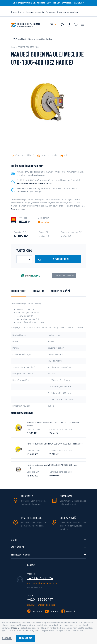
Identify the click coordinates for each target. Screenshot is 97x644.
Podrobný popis (19, 209)
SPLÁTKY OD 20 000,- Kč (64, 276)
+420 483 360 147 (40, 600)
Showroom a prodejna (68, 12)
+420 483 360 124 (40, 578)
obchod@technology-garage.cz (42, 583)
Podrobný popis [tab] (19, 291)
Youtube (54, 611)
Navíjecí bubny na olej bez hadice (37, 39)
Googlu (16, 628)
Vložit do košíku (53, 260)
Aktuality (40, 12)
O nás (14, 12)
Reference (51, 12)
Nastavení (7, 639)
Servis (21, 12)
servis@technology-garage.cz (41, 605)
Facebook (71, 611)
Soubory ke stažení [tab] (60, 291)
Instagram (37, 611)
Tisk (66, 155)
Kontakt (30, 12)
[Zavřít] (83, 3)
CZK (52, 25)
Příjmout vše (25, 639)
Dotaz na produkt (49, 155)
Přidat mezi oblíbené (24, 155)
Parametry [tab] (39, 291)
